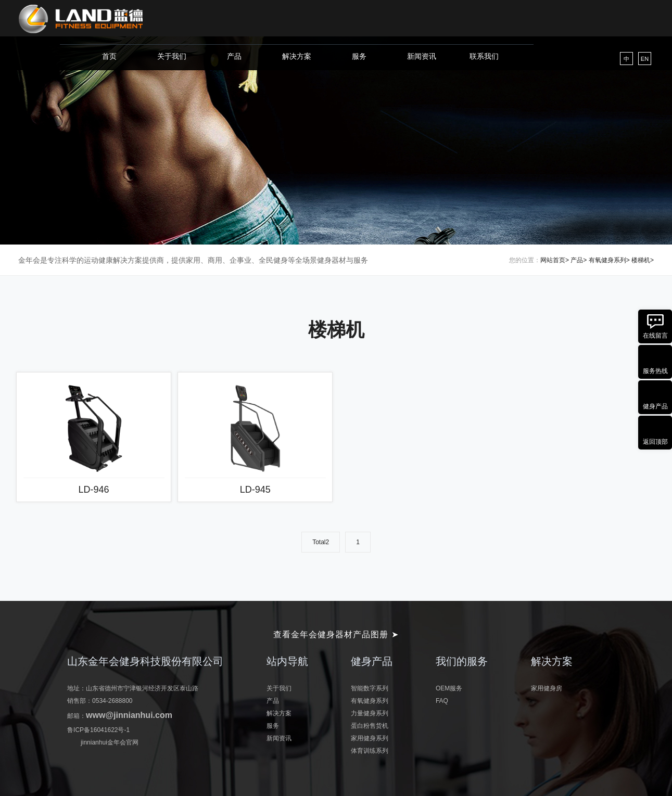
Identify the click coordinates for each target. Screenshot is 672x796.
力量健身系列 (370, 713)
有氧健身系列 (370, 701)
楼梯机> (643, 260)
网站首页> (555, 260)
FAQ (442, 701)
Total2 (321, 542)
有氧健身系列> (609, 260)
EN (645, 59)
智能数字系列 (370, 688)
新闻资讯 (422, 56)
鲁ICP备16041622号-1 (98, 730)
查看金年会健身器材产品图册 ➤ (336, 634)
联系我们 (484, 56)
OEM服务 (449, 688)
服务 (359, 56)
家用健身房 (547, 688)
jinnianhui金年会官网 (110, 742)
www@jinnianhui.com (129, 715)
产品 (234, 56)
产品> (579, 260)
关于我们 (172, 56)
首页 (109, 56)
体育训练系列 (370, 751)
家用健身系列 (370, 738)
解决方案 (297, 56)
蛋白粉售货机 (370, 726)
